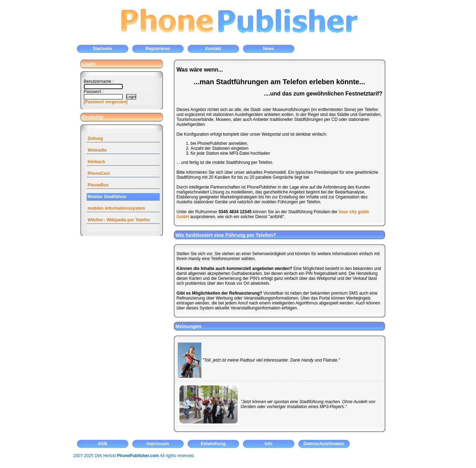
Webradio (97, 150)
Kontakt (213, 49)
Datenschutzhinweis (324, 444)
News (268, 49)
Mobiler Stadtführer (107, 197)
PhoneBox (98, 185)
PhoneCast (99, 173)
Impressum (158, 444)
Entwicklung (213, 444)
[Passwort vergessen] (106, 102)
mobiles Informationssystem (117, 208)
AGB (102, 444)
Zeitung (95, 138)
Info (269, 444)
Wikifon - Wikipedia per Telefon (119, 220)
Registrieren (158, 49)
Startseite (102, 49)
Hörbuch (96, 162)
